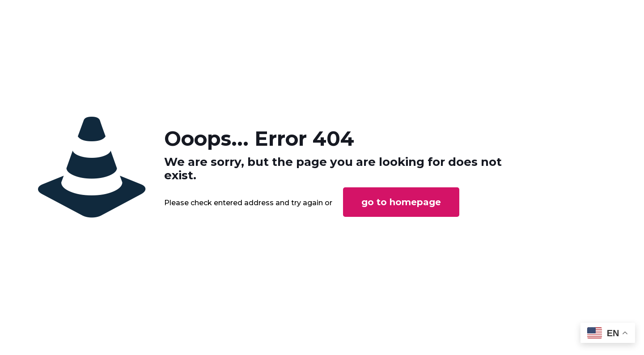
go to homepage (401, 235)
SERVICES (356, 13)
